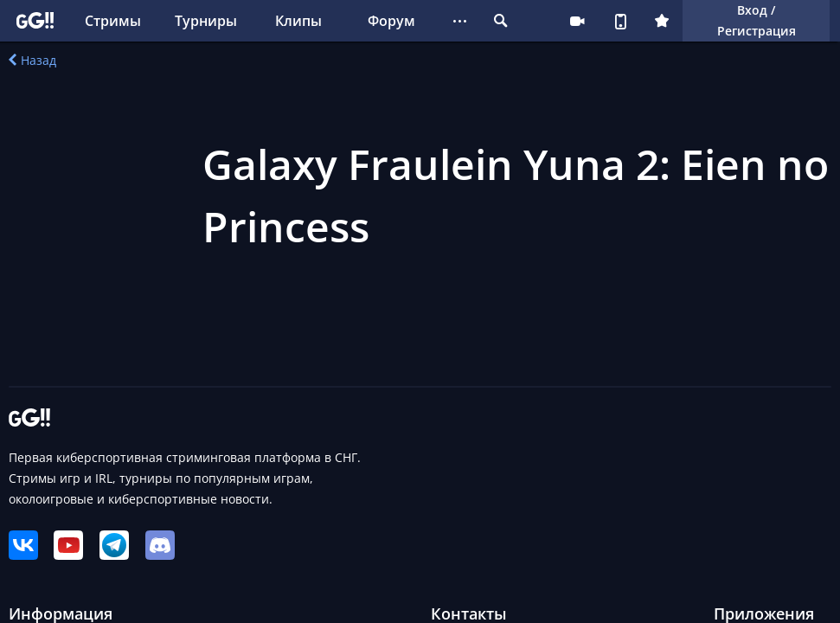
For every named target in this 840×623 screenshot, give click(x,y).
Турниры (206, 21)
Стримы (113, 21)
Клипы (298, 21)
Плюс (662, 21)
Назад (32, 60)
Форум (391, 21)
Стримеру (577, 21)
